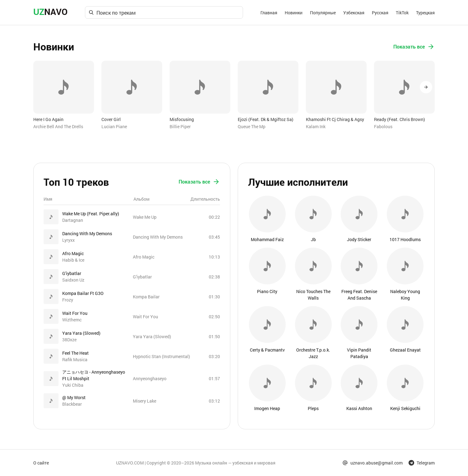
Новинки (294, 13)
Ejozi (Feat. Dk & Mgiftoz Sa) (266, 119)
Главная (269, 13)
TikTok (402, 13)
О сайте (41, 463)
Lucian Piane (114, 126)
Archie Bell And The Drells (58, 126)
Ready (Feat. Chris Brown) (400, 119)
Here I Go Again (48, 119)
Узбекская (354, 13)
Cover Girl (111, 119)
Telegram (422, 463)
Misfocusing (182, 119)
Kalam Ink (316, 126)
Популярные (323, 13)
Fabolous (383, 126)
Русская (380, 13)
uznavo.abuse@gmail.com (372, 463)
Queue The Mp (252, 126)
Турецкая (425, 13)
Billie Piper (180, 126)
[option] (64, 95)
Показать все (414, 47)
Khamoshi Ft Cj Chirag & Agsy (335, 119)
